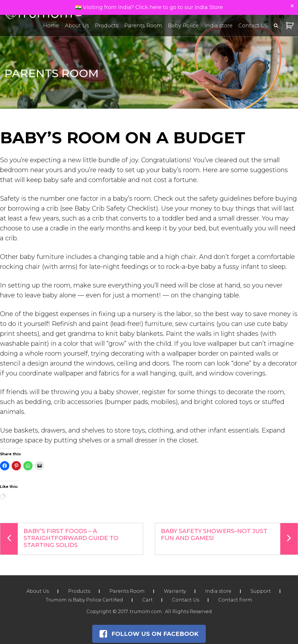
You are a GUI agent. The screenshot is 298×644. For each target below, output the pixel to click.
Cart (148, 600)
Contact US (253, 26)
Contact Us (186, 600)
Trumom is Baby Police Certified (84, 600)
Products (107, 26)
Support (261, 591)
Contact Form (235, 600)
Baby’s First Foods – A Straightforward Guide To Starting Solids (59, 539)
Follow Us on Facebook (149, 634)
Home (51, 26)
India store (219, 26)
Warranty (175, 591)
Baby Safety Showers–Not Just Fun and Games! (229, 539)
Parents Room (143, 26)
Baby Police (183, 26)
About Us (77, 26)
